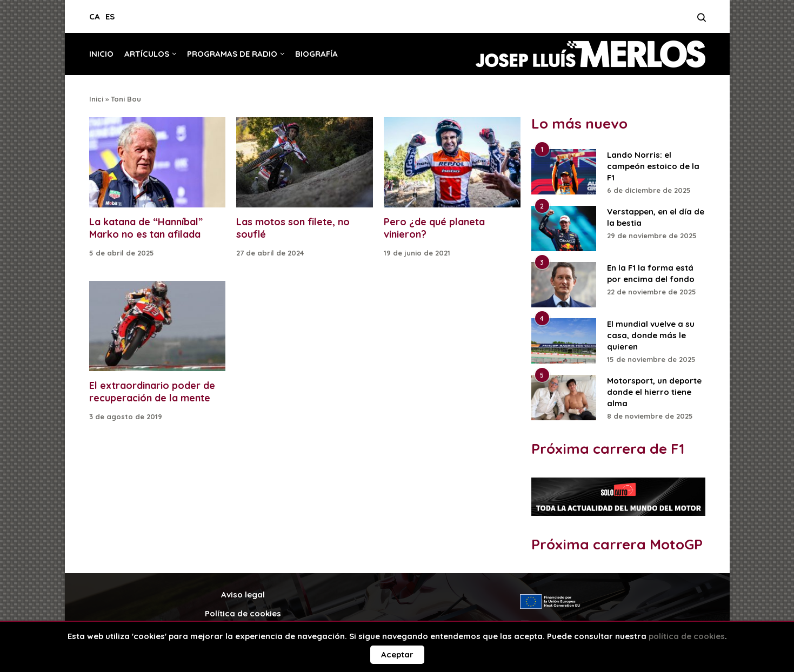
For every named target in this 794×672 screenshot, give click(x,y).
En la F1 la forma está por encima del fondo (651, 273)
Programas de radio (232, 54)
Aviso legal (243, 594)
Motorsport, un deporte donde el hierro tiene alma (654, 392)
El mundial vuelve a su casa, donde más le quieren (651, 335)
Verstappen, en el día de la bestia (656, 217)
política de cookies (687, 636)
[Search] (701, 21)
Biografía (316, 54)
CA (95, 16)
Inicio (101, 54)
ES (110, 16)
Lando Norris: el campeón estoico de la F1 (653, 166)
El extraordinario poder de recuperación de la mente (152, 392)
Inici (96, 99)
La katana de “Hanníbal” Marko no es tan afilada (146, 228)
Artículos (147, 54)
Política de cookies (243, 613)
